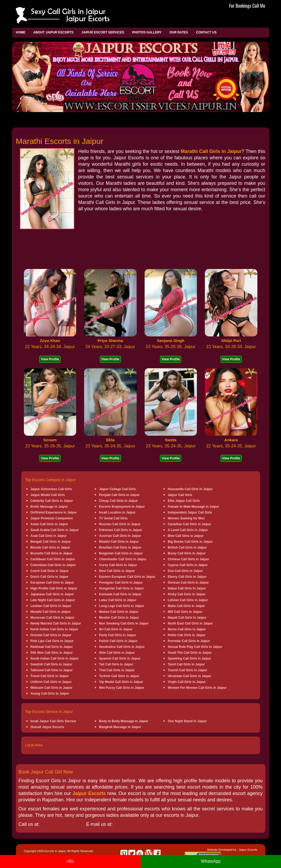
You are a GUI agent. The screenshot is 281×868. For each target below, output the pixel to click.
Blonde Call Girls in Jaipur (50, 548)
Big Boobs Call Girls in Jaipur (190, 542)
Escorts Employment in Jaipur (122, 507)
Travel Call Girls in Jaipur (50, 676)
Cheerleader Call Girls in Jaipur (123, 559)
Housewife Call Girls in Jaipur (190, 489)
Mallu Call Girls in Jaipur (186, 606)
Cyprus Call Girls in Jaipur (188, 565)
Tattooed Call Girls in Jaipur (52, 670)
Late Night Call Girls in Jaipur (53, 600)
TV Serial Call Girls (113, 518)
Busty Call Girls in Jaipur (187, 553)
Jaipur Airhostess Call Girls (51, 489)
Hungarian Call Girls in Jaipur (121, 588)
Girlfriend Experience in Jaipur (54, 512)
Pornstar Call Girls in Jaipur (189, 641)
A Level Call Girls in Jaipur (188, 530)
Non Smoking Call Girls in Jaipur (124, 623)
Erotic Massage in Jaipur (49, 507)
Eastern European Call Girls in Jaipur (127, 577)
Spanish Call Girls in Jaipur (120, 659)
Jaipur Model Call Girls (48, 495)
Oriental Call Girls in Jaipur (51, 635)
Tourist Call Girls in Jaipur (187, 670)
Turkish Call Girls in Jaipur (119, 676)
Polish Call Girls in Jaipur (118, 641)
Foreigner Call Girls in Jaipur (121, 583)
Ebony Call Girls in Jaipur (187, 577)
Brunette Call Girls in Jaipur (52, 553)
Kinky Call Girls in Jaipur (187, 594)
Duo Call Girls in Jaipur (185, 571)
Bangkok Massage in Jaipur (120, 727)
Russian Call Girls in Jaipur (120, 524)
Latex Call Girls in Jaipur (118, 600)
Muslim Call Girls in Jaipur (119, 618)
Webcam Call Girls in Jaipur (52, 688)
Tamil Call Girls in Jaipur (186, 664)
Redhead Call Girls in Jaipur (52, 647)
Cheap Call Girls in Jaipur (118, 501)
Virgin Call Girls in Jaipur (187, 682)
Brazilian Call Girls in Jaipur (120, 548)
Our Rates (179, 32)
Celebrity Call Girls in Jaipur (52, 501)
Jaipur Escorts (89, 793)
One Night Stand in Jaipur (187, 721)
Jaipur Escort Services (103, 32)
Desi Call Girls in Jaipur (117, 571)
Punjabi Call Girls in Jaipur (119, 495)
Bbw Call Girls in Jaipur (186, 536)
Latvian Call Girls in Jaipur (188, 600)
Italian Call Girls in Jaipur (187, 588)
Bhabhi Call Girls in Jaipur (119, 542)
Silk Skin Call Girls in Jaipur (52, 653)
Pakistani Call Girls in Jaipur (120, 530)
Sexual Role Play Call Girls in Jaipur (195, 647)
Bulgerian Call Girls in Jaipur (121, 553)
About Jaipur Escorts (53, 32)
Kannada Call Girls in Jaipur (120, 594)
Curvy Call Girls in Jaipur (118, 565)
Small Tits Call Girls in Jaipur (190, 653)
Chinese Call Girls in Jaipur (188, 559)
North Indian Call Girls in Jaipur (54, 629)
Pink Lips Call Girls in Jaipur (52, 641)
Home (21, 32)
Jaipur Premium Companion (52, 518)
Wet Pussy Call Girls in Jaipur (122, 688)
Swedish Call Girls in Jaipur (51, 664)
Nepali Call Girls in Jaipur (187, 618)
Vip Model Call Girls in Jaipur (121, 682)
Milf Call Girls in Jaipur (185, 612)
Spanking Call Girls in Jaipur (189, 659)
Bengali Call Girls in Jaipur (51, 542)
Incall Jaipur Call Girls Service (53, 721)
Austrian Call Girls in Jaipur (120, 536)
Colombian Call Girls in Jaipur (53, 565)
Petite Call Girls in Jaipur (187, 635)
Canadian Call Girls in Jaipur (189, 524)
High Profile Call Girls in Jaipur (54, 588)
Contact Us (206, 32)
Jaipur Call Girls (180, 495)
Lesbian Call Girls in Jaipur (51, 606)
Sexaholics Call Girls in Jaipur (122, 647)
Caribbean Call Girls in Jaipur (53, 559)
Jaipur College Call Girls (117, 489)
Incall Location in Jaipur (117, 512)
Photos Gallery (147, 32)
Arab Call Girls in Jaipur (49, 536)
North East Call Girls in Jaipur (190, 623)
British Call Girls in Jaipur (187, 548)
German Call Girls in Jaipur (188, 583)
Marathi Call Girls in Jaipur (211, 151)
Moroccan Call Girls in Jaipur (53, 618)
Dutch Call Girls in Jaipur (49, 577)
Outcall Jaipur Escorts (47, 727)
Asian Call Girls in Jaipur (49, 524)
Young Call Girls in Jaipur (50, 694)
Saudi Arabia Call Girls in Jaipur (55, 530)
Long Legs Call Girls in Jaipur (122, 606)
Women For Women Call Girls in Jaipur (197, 688)
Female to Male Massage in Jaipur (193, 507)
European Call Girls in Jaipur (52, 583)
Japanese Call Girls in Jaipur (52, 594)
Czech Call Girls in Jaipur (50, 571)
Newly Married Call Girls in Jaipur (56, 623)
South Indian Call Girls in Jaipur (55, 659)
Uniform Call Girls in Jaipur (51, 682)
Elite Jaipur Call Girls (184, 501)
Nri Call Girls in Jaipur (116, 629)
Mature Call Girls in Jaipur (119, 612)
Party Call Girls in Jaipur (117, 635)
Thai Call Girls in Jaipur (117, 670)
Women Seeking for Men (186, 518)
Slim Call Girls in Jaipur (117, 653)
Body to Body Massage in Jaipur (124, 721)
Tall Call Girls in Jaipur (116, 664)
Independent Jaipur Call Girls (190, 512)
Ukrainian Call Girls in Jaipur (189, 676)
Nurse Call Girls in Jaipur (187, 629)
